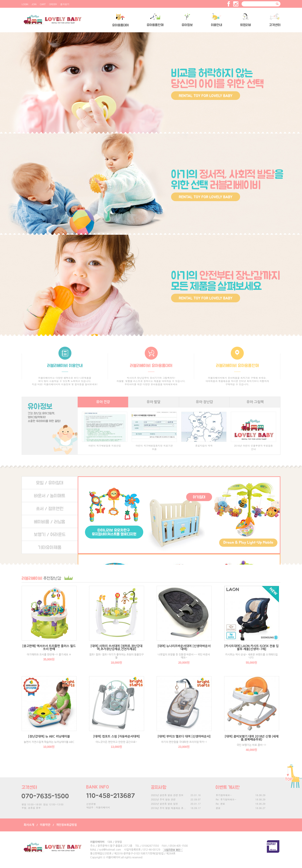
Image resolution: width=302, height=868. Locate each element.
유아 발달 (154, 402)
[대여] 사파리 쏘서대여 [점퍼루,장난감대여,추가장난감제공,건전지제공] (116, 648)
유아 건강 (103, 402)
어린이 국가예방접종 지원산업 (105, 446)
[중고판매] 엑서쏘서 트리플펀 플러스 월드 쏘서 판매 (49, 648)
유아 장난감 (204, 402)
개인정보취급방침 (66, 825)
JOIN (34, 4)
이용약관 (45, 825)
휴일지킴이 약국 (204, 446)
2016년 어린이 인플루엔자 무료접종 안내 (253, 447)
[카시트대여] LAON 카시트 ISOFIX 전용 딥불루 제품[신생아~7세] (251, 648)
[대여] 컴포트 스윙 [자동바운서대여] (116, 736)
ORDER (53, 4)
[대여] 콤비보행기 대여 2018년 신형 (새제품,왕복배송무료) (252, 738)
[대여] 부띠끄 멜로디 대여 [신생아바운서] (184, 736)
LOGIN (25, 4)
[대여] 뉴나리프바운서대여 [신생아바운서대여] (184, 648)
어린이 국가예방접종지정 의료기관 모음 (154, 447)
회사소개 (29, 825)
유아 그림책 (255, 402)
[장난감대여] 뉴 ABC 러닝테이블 (49, 736)
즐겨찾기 (65, 4)
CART (43, 4)
